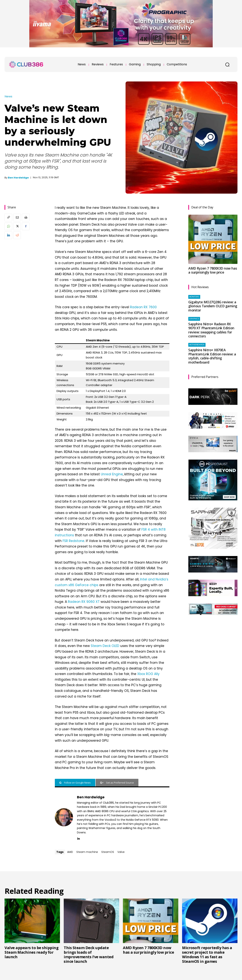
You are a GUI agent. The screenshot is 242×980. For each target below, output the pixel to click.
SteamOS (108, 852)
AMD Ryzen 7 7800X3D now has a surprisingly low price (213, 270)
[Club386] (26, 64)
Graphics (194, 319)
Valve (121, 852)
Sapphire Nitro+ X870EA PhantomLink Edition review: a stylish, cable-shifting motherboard (212, 356)
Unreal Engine (112, 474)
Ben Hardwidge (18, 178)
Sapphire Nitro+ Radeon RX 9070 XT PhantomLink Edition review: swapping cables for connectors (211, 330)
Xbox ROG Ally (148, 674)
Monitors (194, 297)
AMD (70, 852)
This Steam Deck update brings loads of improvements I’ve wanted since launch (89, 955)
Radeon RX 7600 (143, 307)
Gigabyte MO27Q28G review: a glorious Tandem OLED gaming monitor (213, 306)
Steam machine (87, 852)
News (9, 96)
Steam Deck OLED (105, 646)
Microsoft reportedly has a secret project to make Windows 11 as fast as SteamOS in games (207, 955)
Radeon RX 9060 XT (84, 602)
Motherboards (197, 345)
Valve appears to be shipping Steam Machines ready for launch (31, 952)
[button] (227, 64)
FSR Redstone (73, 541)
